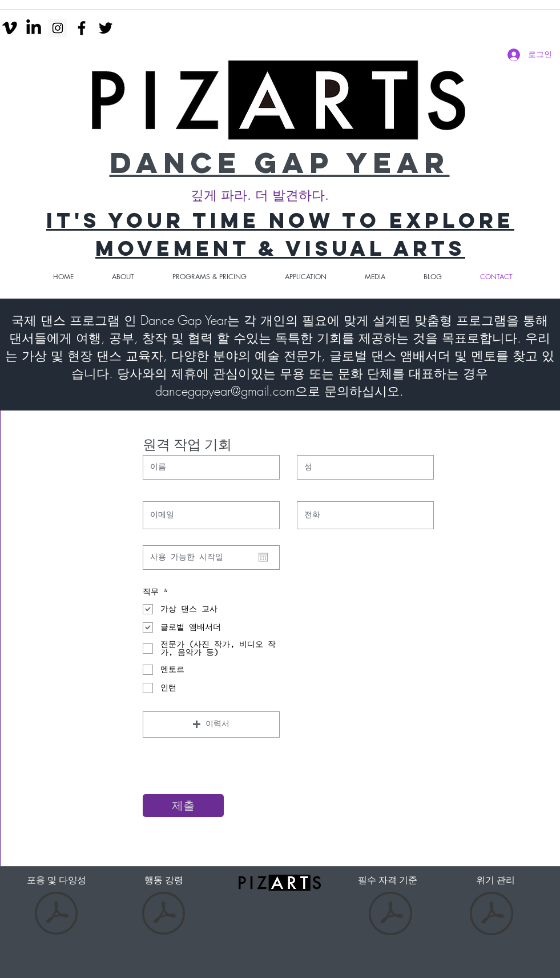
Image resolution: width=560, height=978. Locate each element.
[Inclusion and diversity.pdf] (56, 915)
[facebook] (82, 28)
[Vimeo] (10, 28)
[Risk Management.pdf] (491, 915)
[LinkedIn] (34, 28)
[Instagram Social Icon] (58, 28)
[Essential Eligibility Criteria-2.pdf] (390, 915)
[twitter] (106, 28)
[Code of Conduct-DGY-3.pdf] (164, 915)
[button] (211, 725)
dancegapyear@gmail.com (225, 391)
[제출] (183, 806)
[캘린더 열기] (263, 557)
